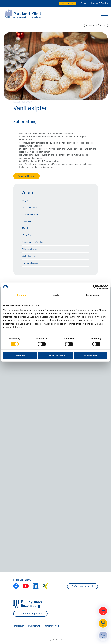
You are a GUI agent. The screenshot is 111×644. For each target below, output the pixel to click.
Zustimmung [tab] (19, 295)
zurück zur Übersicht (96, 25)
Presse (84, 3)
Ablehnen (20, 356)
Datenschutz (34, 626)
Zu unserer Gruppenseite (30, 614)
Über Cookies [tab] (92, 295)
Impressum (19, 626)
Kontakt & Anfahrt (100, 3)
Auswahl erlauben (55, 356)
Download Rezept (27, 176)
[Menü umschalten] (104, 14)
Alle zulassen (91, 356)
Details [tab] (55, 295)
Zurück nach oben (83, 586)
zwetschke (61, 640)
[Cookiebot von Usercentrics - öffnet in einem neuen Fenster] (95, 287)
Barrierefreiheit (52, 626)
